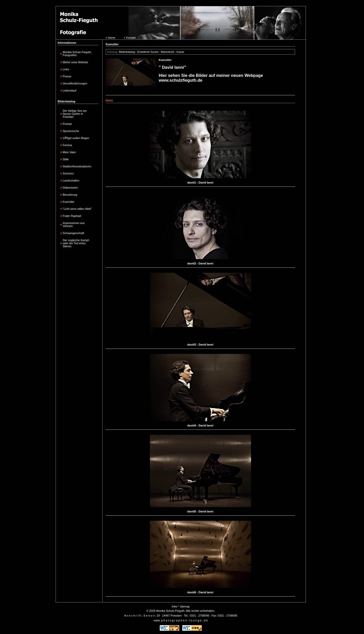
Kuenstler (69, 202)
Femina (67, 145)
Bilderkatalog (127, 52)
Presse (67, 76)
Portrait (67, 124)
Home (112, 38)
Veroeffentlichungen (75, 83)
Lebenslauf (70, 90)
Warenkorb (167, 52)
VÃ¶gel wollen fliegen (76, 138)
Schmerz (68, 173)
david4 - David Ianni (200, 425)
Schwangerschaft (73, 233)
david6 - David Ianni (200, 592)
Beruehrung (70, 195)
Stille (66, 159)
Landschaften (71, 180)
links (175, 606)
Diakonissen (70, 188)
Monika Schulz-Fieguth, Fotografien (77, 54)
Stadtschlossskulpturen (77, 166)
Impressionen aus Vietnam (74, 224)
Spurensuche (71, 131)
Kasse (180, 52)
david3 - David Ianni (200, 345)
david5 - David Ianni (200, 511)
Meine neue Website (75, 62)
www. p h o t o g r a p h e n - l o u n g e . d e (181, 620)
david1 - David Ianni (200, 183)
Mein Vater (69, 152)
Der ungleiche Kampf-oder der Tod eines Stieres (76, 243)
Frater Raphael (72, 216)
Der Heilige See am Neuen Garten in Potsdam (75, 114)
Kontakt (131, 38)
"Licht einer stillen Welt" (77, 209)
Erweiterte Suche (148, 52)
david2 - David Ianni (200, 263)
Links (66, 69)
